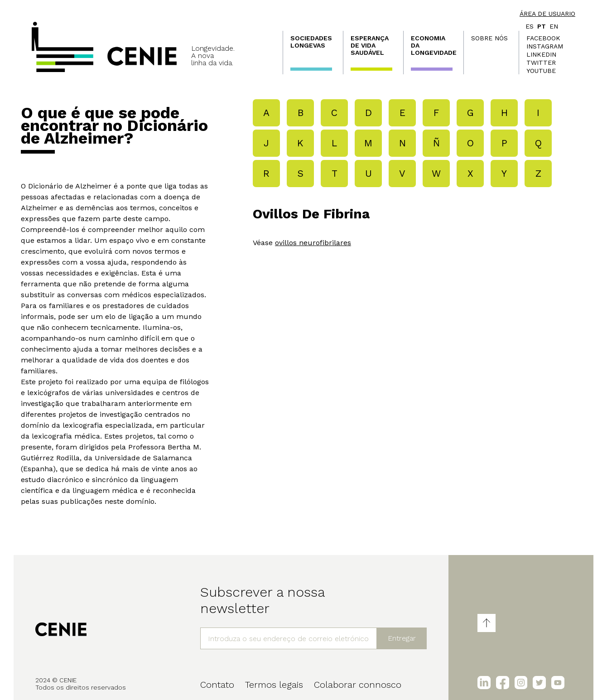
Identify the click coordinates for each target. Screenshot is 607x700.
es (530, 26)
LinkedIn (541, 54)
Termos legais (274, 685)
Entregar (402, 638)
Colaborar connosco (358, 685)
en (554, 26)
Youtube (541, 71)
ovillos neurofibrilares (313, 243)
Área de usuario (547, 14)
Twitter (541, 63)
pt (542, 26)
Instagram (545, 46)
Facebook (543, 38)
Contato (217, 685)
